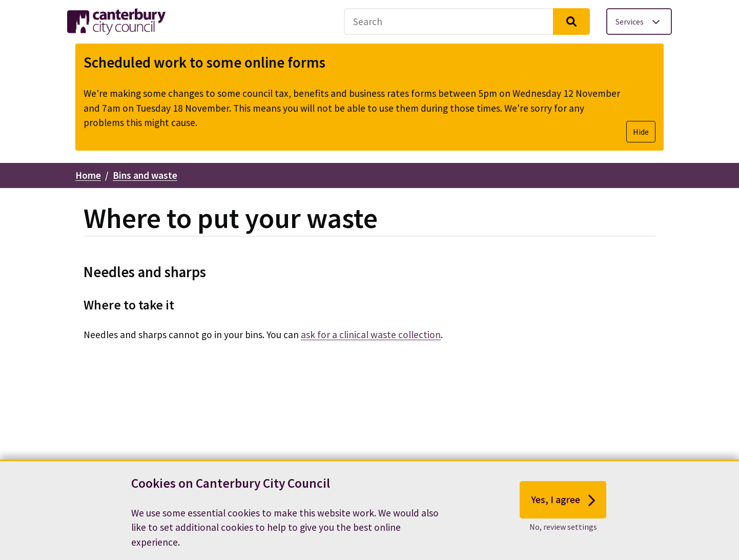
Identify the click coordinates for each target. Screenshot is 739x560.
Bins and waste (145, 175)
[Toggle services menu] (639, 22)
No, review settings (563, 531)
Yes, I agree (563, 505)
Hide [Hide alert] (641, 132)
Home (88, 175)
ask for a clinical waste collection (371, 335)
